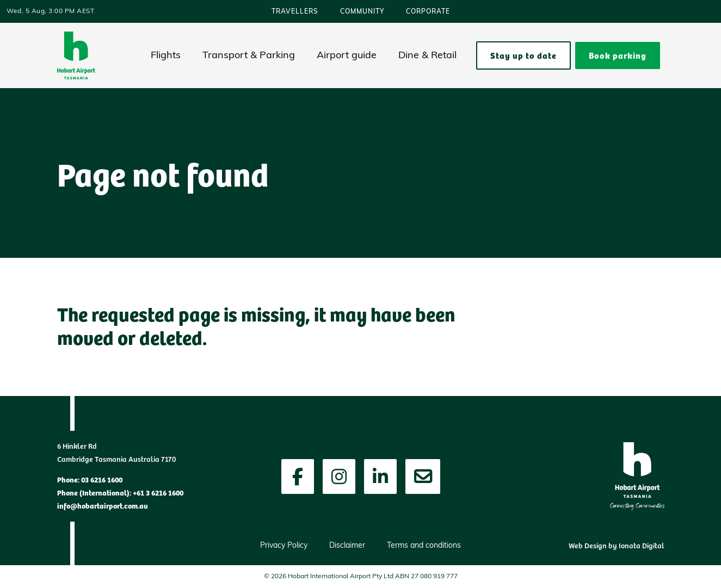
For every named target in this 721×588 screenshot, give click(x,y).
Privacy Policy (284, 546)
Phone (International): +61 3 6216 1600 (120, 492)
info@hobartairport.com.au (103, 505)
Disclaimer (347, 546)
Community (362, 12)
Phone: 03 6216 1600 (90, 479)
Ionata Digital (642, 545)
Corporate (428, 12)
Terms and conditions (424, 546)
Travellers (295, 12)
